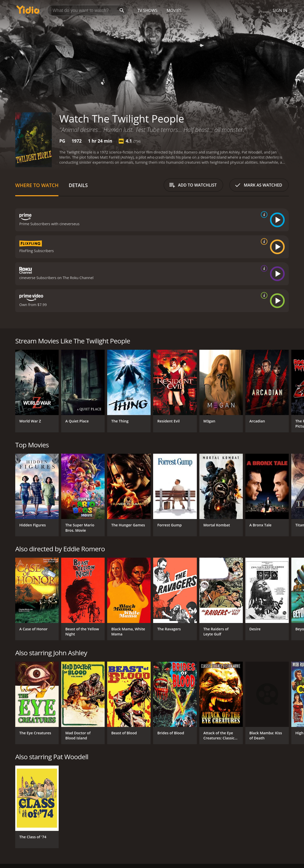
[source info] (263, 215)
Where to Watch (37, 185)
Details (78, 185)
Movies (174, 10)
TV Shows (147, 10)
